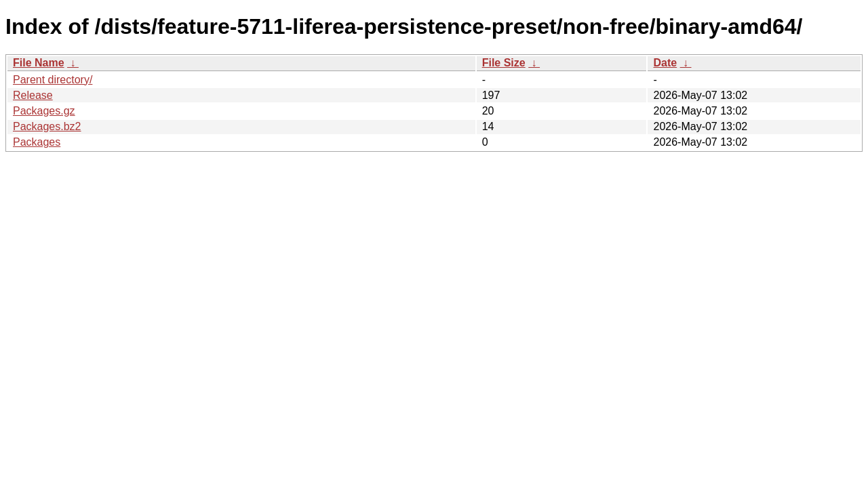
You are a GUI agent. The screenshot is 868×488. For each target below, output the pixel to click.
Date (665, 63)
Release (33, 95)
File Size (504, 63)
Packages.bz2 (47, 126)
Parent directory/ (53, 80)
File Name (39, 63)
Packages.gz (44, 111)
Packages (37, 142)
